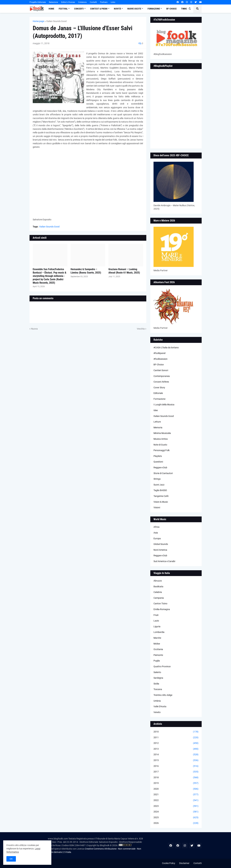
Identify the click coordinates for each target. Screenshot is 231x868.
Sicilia (156, 684)
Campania (159, 598)
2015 (176, 760)
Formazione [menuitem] (154, 9)
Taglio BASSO (160, 490)
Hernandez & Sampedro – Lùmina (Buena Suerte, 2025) (86, 271)
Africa (156, 527)
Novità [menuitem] (117, 9)
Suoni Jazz (159, 485)
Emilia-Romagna (162, 609)
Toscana (158, 689)
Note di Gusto (160, 445)
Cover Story (159, 388)
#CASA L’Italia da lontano (166, 348)
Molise (157, 644)
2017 (176, 772)
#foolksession (160, 359)
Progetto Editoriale (38, 2)
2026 (176, 823)
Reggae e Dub (160, 467)
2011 (176, 738)
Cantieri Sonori (161, 370)
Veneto (157, 712)
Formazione (159, 399)
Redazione (53, 2)
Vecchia (141, 329)
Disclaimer (184, 863)
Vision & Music (161, 502)
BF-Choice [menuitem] (171, 9)
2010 (176, 732)
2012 (176, 743)
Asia (156, 533)
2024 (176, 812)
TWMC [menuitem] (184, 9)
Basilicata (158, 586)
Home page (38, 21)
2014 (176, 755)
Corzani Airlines (161, 382)
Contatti (93, 2)
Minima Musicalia (162, 433)
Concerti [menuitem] (79, 9)
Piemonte (158, 655)
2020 (176, 789)
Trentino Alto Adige (163, 695)
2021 (176, 795)
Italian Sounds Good (56, 21)
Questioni (158, 462)
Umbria (157, 701)
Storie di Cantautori (163, 473)
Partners (104, 2)
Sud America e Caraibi (164, 561)
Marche (157, 638)
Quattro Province (162, 666)
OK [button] (11, 859)
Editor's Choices (68, 2)
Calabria (158, 592)
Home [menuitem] (51, 9)
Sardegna (158, 678)
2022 (176, 800)
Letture (157, 422)
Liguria (157, 626)
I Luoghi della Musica (164, 405)
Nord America (160, 550)
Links (113, 2)
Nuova (34, 329)
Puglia (157, 661)
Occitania (158, 649)
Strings (157, 479)
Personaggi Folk (162, 450)
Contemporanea (162, 376)
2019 (176, 783)
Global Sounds (161, 544)
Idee (156, 410)
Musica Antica (161, 439)
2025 (176, 818)
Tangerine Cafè (161, 496)
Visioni (157, 507)
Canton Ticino (160, 604)
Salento (157, 672)
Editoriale (158, 393)
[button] (190, 9)
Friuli (156, 615)
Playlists (158, 456)
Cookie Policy (169, 863)
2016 (176, 766)
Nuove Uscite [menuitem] (134, 9)
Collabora (82, 2)
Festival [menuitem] (63, 9)
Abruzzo (158, 581)
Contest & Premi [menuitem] (99, 9)
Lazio (156, 621)
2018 (176, 778)
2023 (176, 806)
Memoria (158, 427)
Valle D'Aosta (160, 706)
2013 (176, 749)
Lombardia (159, 632)
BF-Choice (159, 365)
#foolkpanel (159, 353)
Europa (157, 538)
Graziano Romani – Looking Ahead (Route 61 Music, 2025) (124, 271)
